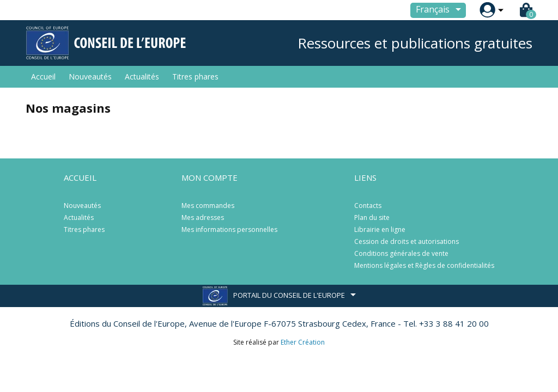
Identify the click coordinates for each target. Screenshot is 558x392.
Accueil (43, 76)
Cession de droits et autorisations (407, 241)
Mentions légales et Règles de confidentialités (424, 265)
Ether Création (303, 342)
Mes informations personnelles (229, 229)
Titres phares (195, 76)
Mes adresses (203, 218)
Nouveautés (90, 76)
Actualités (142, 76)
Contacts (368, 206)
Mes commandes (208, 206)
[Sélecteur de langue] (440, 10)
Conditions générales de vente (401, 253)
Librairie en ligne (380, 229)
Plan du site (372, 218)
